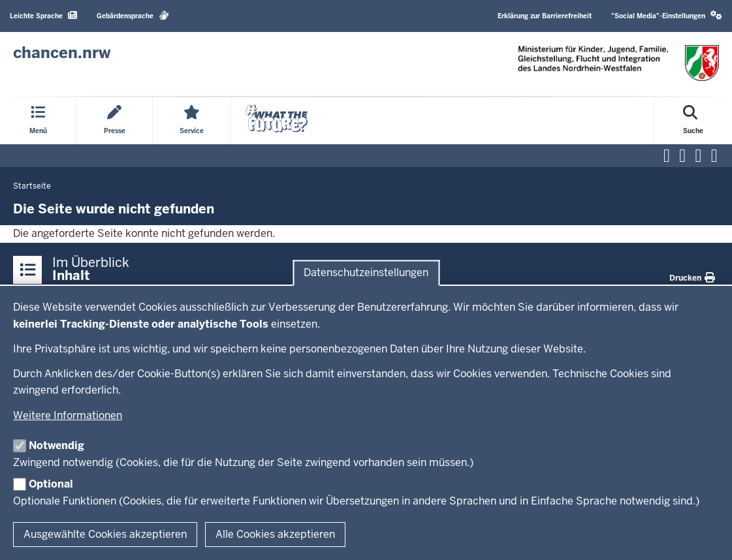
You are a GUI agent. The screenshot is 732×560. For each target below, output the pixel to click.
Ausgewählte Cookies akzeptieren (105, 534)
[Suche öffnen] (693, 121)
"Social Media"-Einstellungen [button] (667, 15)
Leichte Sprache (43, 15)
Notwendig (56, 445)
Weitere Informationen (68, 415)
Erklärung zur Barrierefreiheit (545, 16)
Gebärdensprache (133, 15)
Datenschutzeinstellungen (366, 272)
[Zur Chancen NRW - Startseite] (62, 53)
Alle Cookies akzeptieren (275, 534)
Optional (51, 484)
